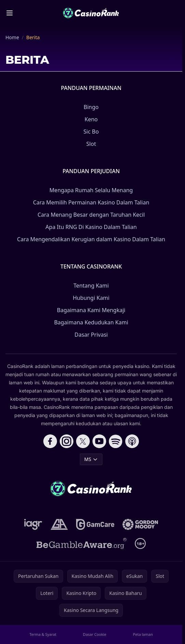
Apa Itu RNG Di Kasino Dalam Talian (91, 227)
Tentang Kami (91, 286)
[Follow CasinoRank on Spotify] (116, 441)
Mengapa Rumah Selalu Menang (91, 190)
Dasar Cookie (95, 634)
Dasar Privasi (91, 335)
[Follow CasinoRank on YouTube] (99, 441)
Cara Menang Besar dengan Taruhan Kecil (91, 215)
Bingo (91, 107)
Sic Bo (91, 132)
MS (91, 459)
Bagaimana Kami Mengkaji (91, 310)
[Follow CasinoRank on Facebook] (50, 441)
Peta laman (143, 634)
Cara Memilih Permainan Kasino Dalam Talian (91, 202)
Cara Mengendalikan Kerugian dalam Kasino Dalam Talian (91, 239)
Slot (91, 144)
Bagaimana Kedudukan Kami (91, 322)
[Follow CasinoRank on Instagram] (67, 441)
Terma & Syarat (43, 634)
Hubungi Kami (91, 298)
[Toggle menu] (10, 13)
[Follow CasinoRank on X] (83, 441)
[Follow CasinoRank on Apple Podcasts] (132, 441)
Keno (91, 119)
